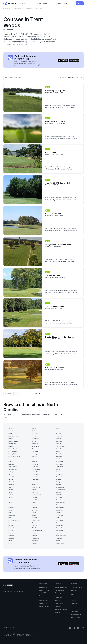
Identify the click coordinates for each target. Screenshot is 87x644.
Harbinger (35, 454)
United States (17, 8)
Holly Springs (36, 469)
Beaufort (11, 439)
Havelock (35, 456)
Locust (34, 515)
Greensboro (36, 446)
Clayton (11, 490)
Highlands (35, 464)
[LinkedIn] (78, 628)
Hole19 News (59, 604)
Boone (10, 459)
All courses (7, 8)
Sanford (58, 472)
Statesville (59, 495)
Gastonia (35, 431)
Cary (10, 474)
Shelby (58, 482)
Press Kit (73, 590)
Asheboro (11, 428)
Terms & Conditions (77, 614)
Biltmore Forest (13, 449)
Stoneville (59, 500)
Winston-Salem (60, 543)
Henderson (35, 459)
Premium (42, 596)
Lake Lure (35, 497)
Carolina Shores (13, 469)
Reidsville (59, 454)
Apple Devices (44, 590)
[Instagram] (70, 628)
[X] (74, 628)
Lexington (35, 507)
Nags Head (59, 431)
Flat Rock (11, 530)
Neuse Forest (60, 436)
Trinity (58, 518)
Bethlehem (11, 446)
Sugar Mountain (60, 502)
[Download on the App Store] (63, 60)
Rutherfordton (60, 464)
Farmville (11, 525)
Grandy (34, 441)
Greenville (35, 449)
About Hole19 (75, 598)
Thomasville (59, 515)
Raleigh (58, 451)
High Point (35, 467)
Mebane (35, 525)
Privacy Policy (75, 617)
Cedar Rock (12, 479)
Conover (11, 497)
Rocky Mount (60, 462)
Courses (58, 607)
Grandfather (36, 439)
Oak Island (59, 441)
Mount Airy (35, 543)
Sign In (80, 3)
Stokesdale (59, 497)
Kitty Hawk (35, 492)
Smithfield (59, 485)
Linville (34, 513)
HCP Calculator (60, 590)
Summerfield (59, 505)
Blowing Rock (12, 454)
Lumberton (35, 518)
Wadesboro (59, 520)
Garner (34, 428)
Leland (34, 502)
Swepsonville (60, 510)
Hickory (34, 462)
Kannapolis (35, 485)
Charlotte (11, 485)
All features (43, 587)
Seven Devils (60, 474)
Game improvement (61, 609)
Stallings (58, 492)
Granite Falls (36, 444)
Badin (10, 433)
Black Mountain (13, 451)
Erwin (10, 518)
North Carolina (28, 8)
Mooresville (36, 538)
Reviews (58, 612)
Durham (11, 510)
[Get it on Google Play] (74, 60)
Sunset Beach (60, 507)
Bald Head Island (13, 436)
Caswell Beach (13, 477)
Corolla (10, 502)
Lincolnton (35, 510)
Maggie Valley (36, 520)
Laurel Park (35, 500)
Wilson (58, 541)
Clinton (10, 492)
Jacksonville (36, 479)
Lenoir (34, 505)
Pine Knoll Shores (61, 446)
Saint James (59, 467)
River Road (59, 459)
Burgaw (11, 462)
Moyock (58, 428)
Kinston (34, 490)
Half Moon (35, 451)
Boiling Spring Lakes (14, 456)
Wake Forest (60, 523)
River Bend (59, 456)
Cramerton (11, 505)
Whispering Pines (61, 536)
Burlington (11, 464)
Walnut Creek (60, 525)
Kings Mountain (37, 487)
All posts (58, 601)
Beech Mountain (13, 441)
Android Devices (45, 593)
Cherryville (12, 487)
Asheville (11, 431)
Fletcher (11, 533)
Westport (59, 533)
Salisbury (59, 469)
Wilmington (59, 538)
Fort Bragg (11, 538)
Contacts (74, 604)
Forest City (11, 536)
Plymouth (59, 449)
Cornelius (11, 500)
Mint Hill (34, 533)
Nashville (58, 433)
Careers (73, 601)
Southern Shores (61, 490)
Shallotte (58, 479)
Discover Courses (61, 587)
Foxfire (10, 541)
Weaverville (59, 530)
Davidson (11, 507)
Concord (11, 495)
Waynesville (59, 528)
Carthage (11, 472)
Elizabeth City (12, 515)
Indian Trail (35, 477)
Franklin (11, 543)
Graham (34, 436)
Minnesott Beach (37, 530)
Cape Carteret (12, 467)
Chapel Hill (11, 482)
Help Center (75, 611)
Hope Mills (35, 472)
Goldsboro (35, 433)
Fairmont (11, 523)
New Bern (59, 439)
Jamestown (35, 482)
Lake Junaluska (37, 495)
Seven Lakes (60, 477)
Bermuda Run (12, 444)
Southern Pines (60, 487)
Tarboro (58, 513)
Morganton (35, 541)
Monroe (34, 536)
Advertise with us (76, 587)
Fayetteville (12, 528)
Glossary (58, 593)
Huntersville (36, 474)
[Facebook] (83, 628)
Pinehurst (59, 444)
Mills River (35, 528)
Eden (10, 513)
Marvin (34, 523)
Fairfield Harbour (13, 520)
